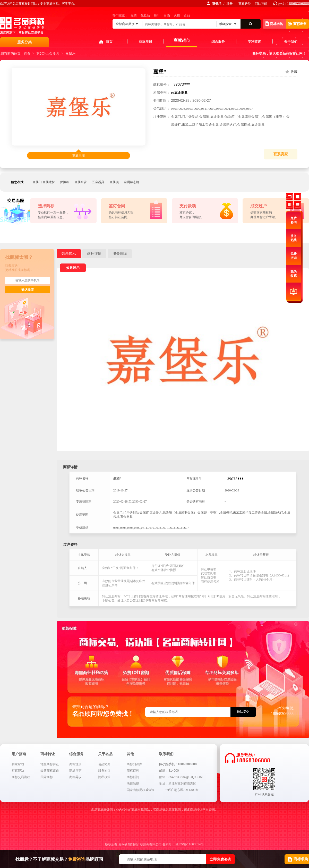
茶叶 (157, 15)
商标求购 (274, 24)
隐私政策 (104, 777)
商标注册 (145, 42)
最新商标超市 (50, 771)
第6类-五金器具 (48, 53)
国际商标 (47, 777)
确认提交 (28, 290)
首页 (109, 42)
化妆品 (145, 15)
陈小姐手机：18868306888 (178, 764)
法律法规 (133, 784)
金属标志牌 (132, 182)
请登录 (217, 4)
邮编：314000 (169, 771)
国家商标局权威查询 (141, 790)
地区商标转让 (50, 764)
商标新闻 (133, 777)
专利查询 (254, 42)
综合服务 (218, 42)
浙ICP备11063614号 (190, 844)
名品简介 (104, 764)
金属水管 (81, 182)
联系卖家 (281, 154)
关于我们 (291, 42)
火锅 (177, 15)
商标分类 (245, 4)
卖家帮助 (18, 764)
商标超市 (182, 40)
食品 (187, 15)
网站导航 (261, 4)
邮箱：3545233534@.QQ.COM (181, 777)
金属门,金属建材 (44, 182)
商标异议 (75, 777)
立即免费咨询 (220, 859)
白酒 (167, 15)
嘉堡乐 (70, 53)
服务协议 (104, 771)
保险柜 (65, 182)
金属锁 (114, 182)
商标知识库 (134, 764)
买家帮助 (18, 771)
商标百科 (133, 771)
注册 (229, 4)
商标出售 (297, 24)
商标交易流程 (21, 777)
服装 (134, 15)
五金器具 (98, 182)
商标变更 (75, 771)
